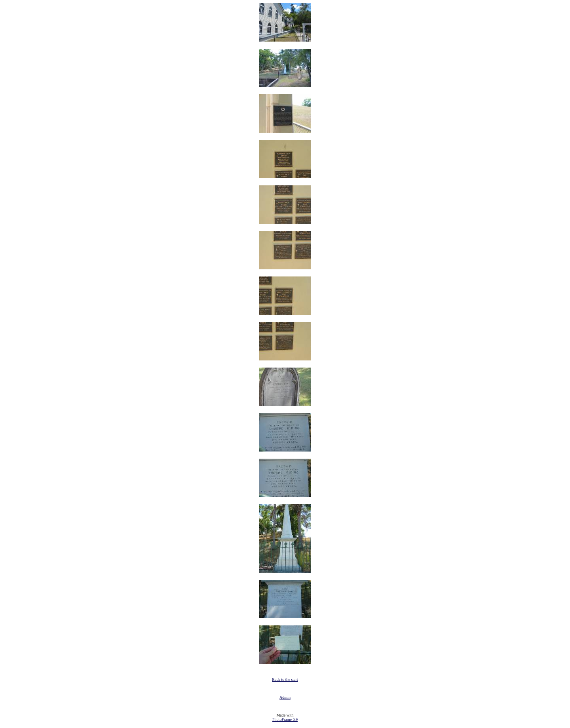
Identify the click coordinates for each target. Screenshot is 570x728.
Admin (285, 697)
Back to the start (285, 679)
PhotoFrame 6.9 (285, 719)
